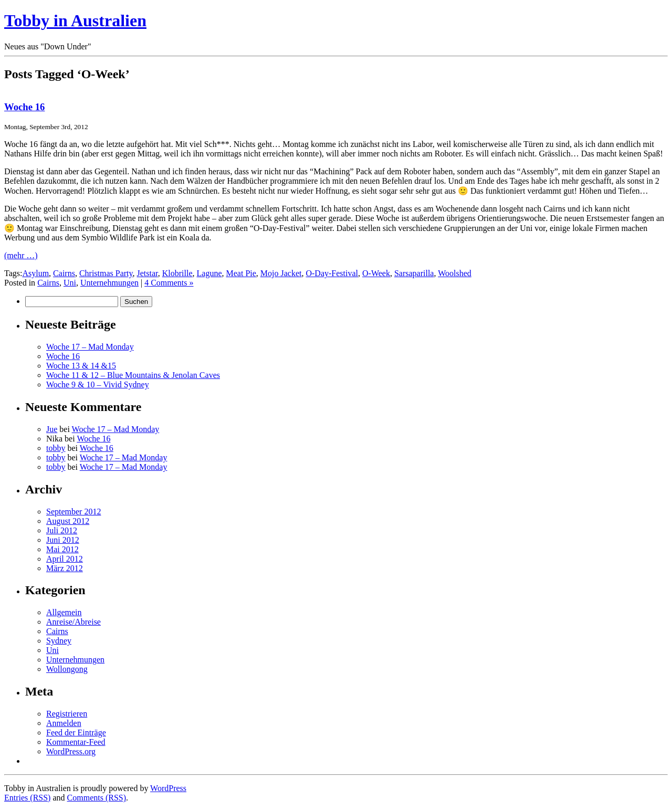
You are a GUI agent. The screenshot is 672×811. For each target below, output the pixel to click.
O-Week (376, 273)
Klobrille (177, 273)
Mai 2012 (62, 549)
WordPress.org (71, 751)
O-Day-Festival (332, 273)
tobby (56, 448)
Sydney (59, 641)
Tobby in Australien (75, 20)
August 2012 (68, 521)
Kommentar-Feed (76, 742)
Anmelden (64, 723)
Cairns (64, 273)
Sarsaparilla (414, 273)
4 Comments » (169, 283)
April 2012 (65, 559)
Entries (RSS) (27, 798)
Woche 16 (24, 107)
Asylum (35, 273)
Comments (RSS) (97, 798)
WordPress (168, 788)
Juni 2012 (63, 540)
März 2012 (65, 568)
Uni (70, 283)
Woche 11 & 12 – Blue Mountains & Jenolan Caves (133, 375)
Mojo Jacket (281, 273)
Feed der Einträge (76, 733)
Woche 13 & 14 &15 (81, 366)
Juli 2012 (62, 530)
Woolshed (455, 273)
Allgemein (64, 612)
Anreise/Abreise (73, 622)
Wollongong (67, 669)
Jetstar (148, 273)
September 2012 (73, 512)
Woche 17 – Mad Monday (90, 347)
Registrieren (67, 714)
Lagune (209, 273)
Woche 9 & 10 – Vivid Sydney (98, 385)
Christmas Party (106, 273)
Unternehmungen (109, 283)
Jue (52, 429)
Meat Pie (241, 273)
